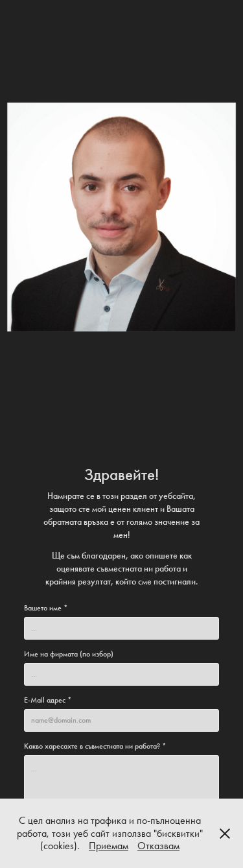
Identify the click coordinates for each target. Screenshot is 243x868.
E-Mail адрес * (48, 700)
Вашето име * (46, 608)
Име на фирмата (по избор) (69, 654)
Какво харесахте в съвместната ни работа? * (95, 746)
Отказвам (158, 846)
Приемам (109, 846)
